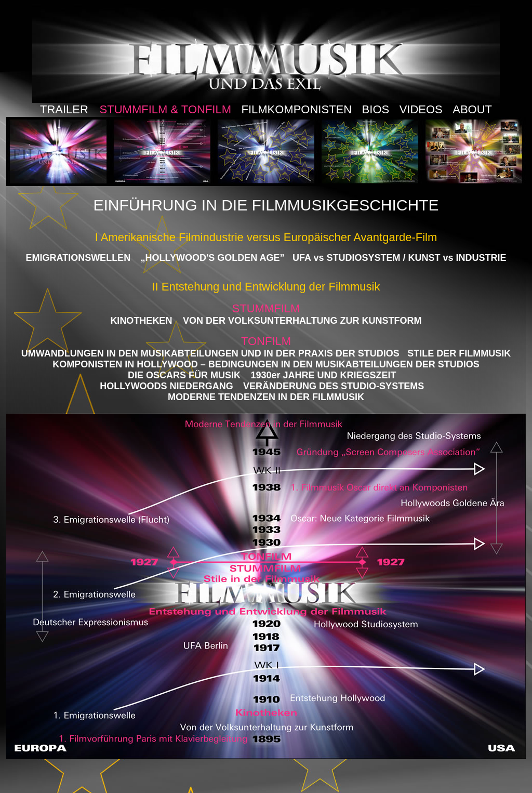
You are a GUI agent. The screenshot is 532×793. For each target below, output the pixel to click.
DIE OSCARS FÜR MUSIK (184, 375)
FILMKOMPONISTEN (296, 109)
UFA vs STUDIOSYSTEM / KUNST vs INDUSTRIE (399, 258)
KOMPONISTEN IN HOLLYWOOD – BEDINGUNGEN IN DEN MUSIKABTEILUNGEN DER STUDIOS (266, 364)
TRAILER (66, 109)
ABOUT (472, 109)
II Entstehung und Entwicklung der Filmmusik (266, 287)
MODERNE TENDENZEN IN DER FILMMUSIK (266, 397)
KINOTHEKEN (141, 321)
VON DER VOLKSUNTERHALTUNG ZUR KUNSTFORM (301, 321)
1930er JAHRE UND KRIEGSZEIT (323, 375)
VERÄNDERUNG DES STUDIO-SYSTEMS (334, 386)
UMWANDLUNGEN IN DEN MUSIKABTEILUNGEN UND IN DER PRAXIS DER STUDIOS (210, 353)
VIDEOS (421, 109)
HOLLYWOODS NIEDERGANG (166, 386)
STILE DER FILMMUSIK (459, 353)
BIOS (376, 109)
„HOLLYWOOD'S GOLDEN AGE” (213, 258)
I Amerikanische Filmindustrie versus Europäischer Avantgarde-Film (266, 237)
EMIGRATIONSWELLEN (78, 258)
